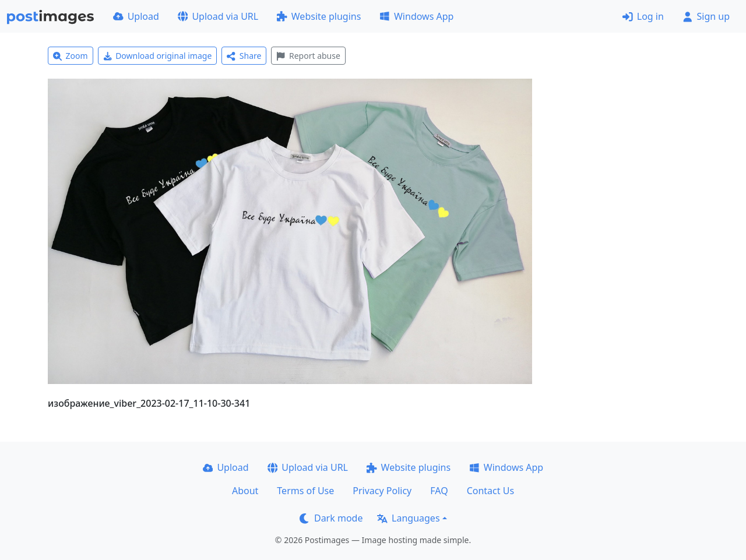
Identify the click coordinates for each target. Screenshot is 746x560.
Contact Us (490, 491)
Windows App (416, 16)
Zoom (71, 56)
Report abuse (308, 56)
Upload (136, 16)
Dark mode (331, 518)
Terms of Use (305, 491)
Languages (408, 518)
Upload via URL (218, 16)
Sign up (706, 16)
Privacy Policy (382, 491)
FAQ (439, 491)
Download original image (158, 56)
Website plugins (319, 16)
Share (244, 56)
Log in (643, 16)
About (245, 491)
